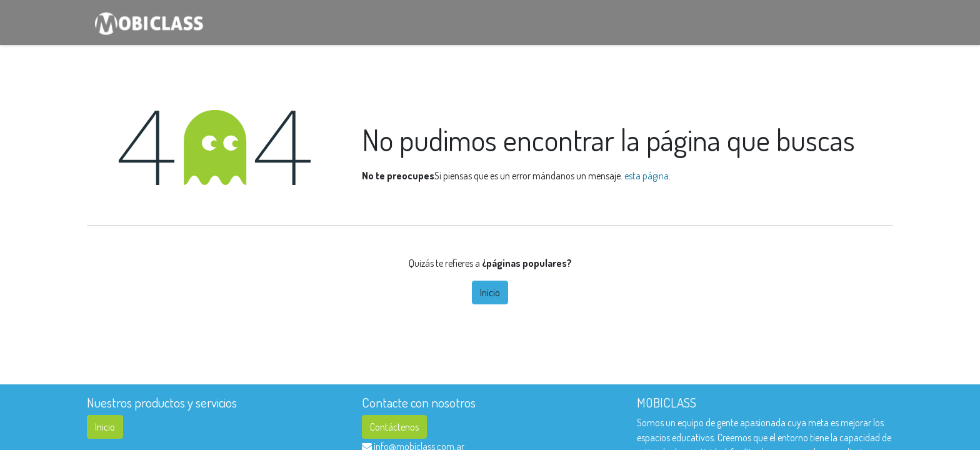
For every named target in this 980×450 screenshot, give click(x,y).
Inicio (490, 292)
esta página (647, 176)
